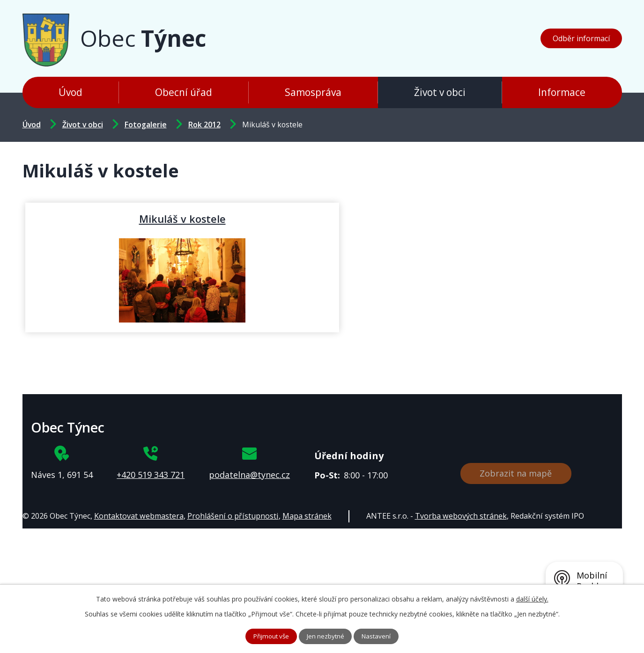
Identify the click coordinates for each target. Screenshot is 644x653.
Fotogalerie (146, 125)
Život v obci (440, 92)
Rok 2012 (204, 125)
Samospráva (313, 92)
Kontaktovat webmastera (139, 516)
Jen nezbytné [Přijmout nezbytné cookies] (326, 636)
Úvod (70, 92)
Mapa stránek (307, 516)
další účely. (532, 598)
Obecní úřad (184, 92)
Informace (562, 92)
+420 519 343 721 (151, 475)
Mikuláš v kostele (122, 219)
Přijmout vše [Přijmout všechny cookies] (269, 636)
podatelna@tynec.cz (249, 475)
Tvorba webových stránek (461, 516)
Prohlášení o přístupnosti (233, 516)
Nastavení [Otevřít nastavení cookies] (379, 636)
